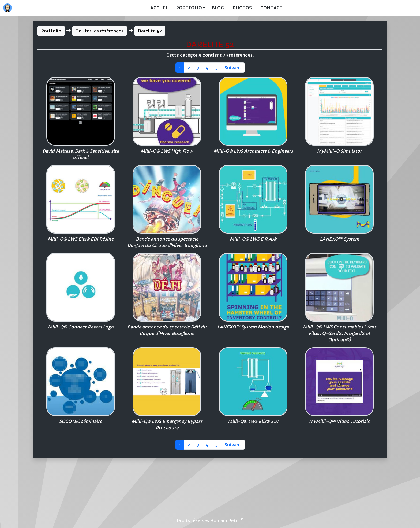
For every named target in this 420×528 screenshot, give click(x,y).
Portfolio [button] (189, 8)
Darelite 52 (150, 31)
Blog (218, 8)
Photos (242, 8)
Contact (271, 8)
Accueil (160, 8)
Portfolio (51, 31)
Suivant (233, 68)
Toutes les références (100, 31)
